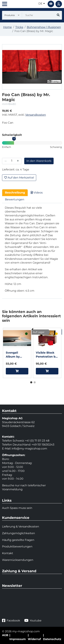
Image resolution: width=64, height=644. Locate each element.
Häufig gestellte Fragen (18, 540)
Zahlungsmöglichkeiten (19, 533)
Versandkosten (36, 115)
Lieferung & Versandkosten (21, 527)
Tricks (19, 27)
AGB (5, 635)
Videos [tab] (37, 193)
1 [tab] (30, 382)
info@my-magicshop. (26, 449)
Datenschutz (52, 639)
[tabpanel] (17, 353)
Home (8, 27)
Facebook (11, 621)
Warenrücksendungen (18, 560)
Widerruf (34, 639)
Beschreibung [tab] (15, 193)
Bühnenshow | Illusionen (44, 27)
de (42, 4)
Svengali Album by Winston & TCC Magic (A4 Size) (17, 355)
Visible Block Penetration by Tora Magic (47, 355)
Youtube (33, 621)
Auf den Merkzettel (19, 178)
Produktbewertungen (17, 546)
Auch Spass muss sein (17, 508)
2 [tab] (34, 382)
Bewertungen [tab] (15, 199)
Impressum (18, 639)
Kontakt (8, 553)
